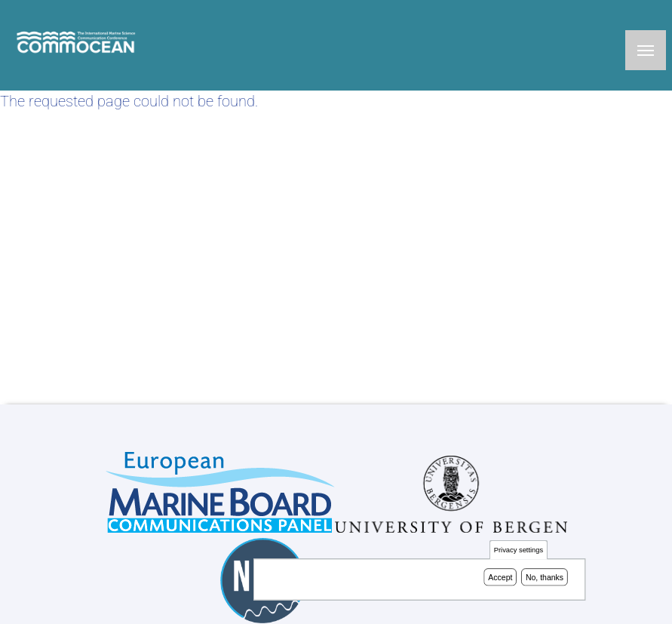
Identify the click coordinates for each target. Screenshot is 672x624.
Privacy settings (519, 552)
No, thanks (545, 579)
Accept (500, 579)
